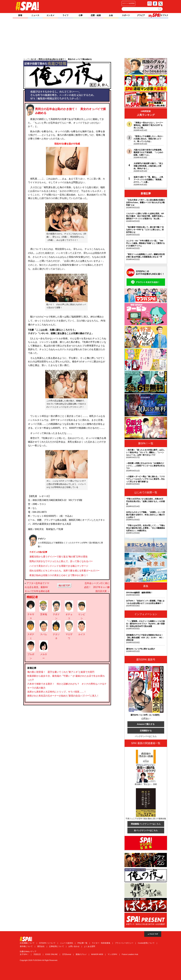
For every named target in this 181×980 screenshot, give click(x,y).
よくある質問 (90, 946)
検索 (160, 9)
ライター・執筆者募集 (101, 943)
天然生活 (37, 954)
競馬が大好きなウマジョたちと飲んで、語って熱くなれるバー (61, 561)
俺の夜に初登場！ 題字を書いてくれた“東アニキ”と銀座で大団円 (61, 672)
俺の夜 (67, 81)
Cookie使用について (146, 943)
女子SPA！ (25, 954)
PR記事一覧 (83, 943)
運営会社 (41, 946)
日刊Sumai (67, 954)
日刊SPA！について (48, 943)
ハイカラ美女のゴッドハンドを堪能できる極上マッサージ (59, 566)
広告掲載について (27, 943)
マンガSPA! (113, 954)
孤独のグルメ (81, 954)
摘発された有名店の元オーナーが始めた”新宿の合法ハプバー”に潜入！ (63, 696)
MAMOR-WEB (97, 954)
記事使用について (57, 946)
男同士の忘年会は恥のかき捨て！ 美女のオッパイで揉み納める (65, 111)
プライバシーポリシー (124, 943)
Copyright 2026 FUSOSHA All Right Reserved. (39, 960)
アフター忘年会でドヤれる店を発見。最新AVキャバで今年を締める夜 (37, 587)
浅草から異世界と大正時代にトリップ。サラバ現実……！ (57, 692)
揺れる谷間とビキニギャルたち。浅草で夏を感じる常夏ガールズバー (64, 571)
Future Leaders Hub (130, 954)
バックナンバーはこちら (146, 736)
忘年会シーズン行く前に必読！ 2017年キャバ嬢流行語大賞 (97, 587)
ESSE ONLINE (52, 954)
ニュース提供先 (67, 943)
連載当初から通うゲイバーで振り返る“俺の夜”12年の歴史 (59, 557)
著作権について (27, 946)
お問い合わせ (74, 946)
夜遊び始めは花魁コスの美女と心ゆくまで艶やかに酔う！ (59, 575)
